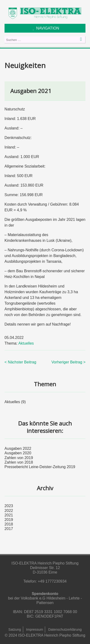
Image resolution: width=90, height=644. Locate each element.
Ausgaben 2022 (18, 448)
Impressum (34, 629)
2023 (9, 506)
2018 (9, 524)
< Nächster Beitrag (20, 362)
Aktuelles (26, 343)
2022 (9, 511)
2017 (9, 529)
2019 (9, 520)
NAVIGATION (48, 28)
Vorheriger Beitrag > (68, 362)
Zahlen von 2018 (19, 462)
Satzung (15, 629)
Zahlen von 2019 (19, 458)
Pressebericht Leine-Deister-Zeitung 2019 (40, 467)
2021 (9, 515)
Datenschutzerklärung (65, 629)
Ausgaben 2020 (18, 453)
